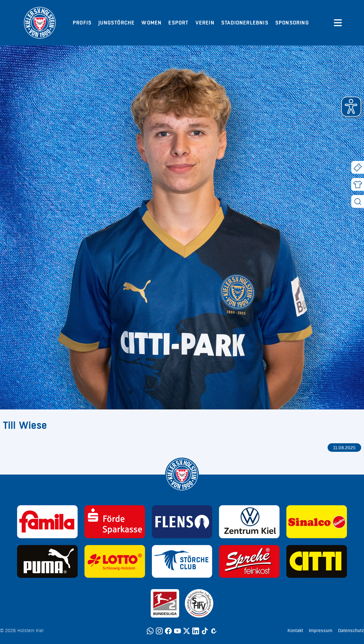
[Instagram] (159, 631)
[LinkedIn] (196, 631)
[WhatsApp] (150, 631)
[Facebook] (168, 631)
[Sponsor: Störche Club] (182, 562)
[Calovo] (214, 631)
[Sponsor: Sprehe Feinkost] (249, 562)
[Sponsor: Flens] (182, 522)
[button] (351, 107)
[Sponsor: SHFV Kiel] (199, 603)
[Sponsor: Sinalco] (317, 522)
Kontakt (295, 631)
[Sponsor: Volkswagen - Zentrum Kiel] (249, 522)
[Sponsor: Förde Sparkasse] (115, 522)
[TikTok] (205, 631)
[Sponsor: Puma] (47, 562)
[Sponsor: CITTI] (317, 562)
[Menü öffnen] (338, 23)
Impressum (321, 631)
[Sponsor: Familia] (47, 522)
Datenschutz (351, 631)
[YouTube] (177, 631)
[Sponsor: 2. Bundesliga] (165, 603)
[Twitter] (187, 631)
